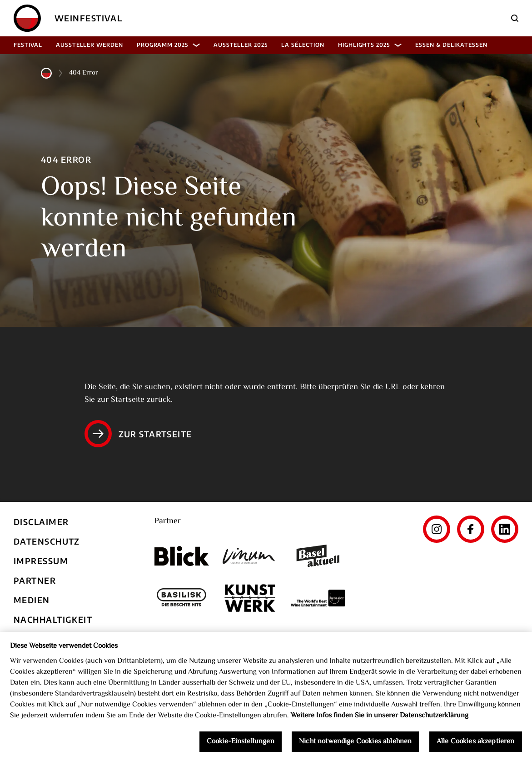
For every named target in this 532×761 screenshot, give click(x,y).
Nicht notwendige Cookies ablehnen (355, 744)
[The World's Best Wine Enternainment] (318, 598)
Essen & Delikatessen (451, 45)
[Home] (27, 18)
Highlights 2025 (370, 45)
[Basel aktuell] (318, 556)
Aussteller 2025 (241, 45)
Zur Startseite (138, 434)
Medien (32, 600)
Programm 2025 (168, 45)
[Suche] (515, 18)
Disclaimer (41, 522)
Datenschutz (47, 541)
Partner (35, 580)
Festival (28, 45)
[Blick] (182, 556)
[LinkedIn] (505, 529)
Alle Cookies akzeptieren (476, 744)
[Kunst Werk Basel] (250, 598)
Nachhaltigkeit (53, 619)
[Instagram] (437, 529)
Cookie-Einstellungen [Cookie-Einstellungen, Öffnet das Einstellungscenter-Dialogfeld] (241, 744)
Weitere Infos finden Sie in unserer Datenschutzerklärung (380, 718)
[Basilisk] (182, 598)
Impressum (41, 561)
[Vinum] (250, 556)
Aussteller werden (89, 45)
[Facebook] (471, 529)
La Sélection (303, 45)
